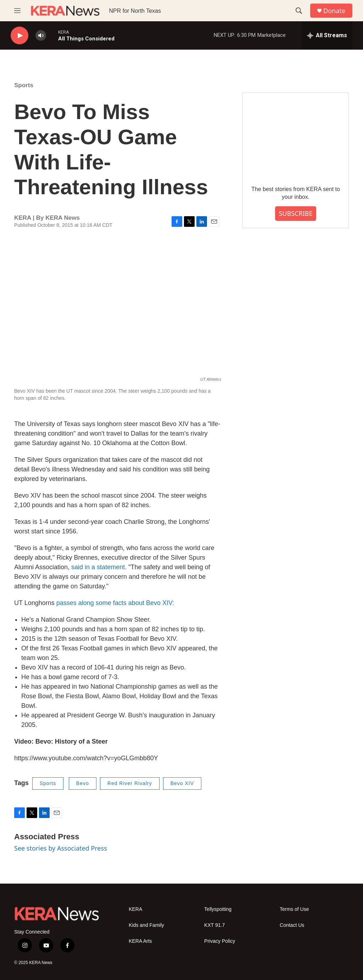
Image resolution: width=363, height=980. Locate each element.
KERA (135, 909)
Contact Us (292, 925)
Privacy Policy (220, 941)
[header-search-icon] (299, 11)
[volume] (41, 36)
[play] (19, 36)
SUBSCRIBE (295, 213)
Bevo (83, 783)
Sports (24, 85)
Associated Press (47, 837)
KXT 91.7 (214, 925)
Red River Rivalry (130, 783)
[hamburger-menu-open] (17, 11)
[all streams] (327, 35)
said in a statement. (100, 567)
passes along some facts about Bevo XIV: (115, 603)
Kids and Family (146, 925)
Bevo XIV (182, 783)
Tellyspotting (218, 909)
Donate (334, 11)
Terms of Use (294, 909)
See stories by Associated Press (61, 848)
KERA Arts (140, 941)
